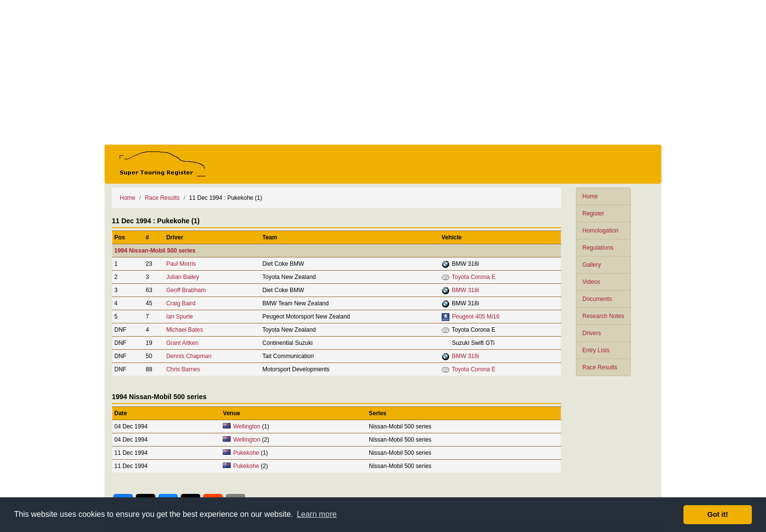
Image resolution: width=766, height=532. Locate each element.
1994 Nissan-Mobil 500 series (155, 251)
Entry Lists (596, 350)
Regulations (598, 248)
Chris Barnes (183, 369)
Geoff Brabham (186, 290)
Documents (597, 299)
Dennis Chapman (189, 356)
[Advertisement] (383, 72)
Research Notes (603, 316)
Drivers (592, 333)
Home (590, 196)
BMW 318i (465, 290)
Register (593, 213)
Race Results (600, 367)
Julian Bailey (182, 277)
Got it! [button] (718, 514)
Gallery (592, 265)
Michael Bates (184, 330)
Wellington (247, 426)
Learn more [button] (317, 514)
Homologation (600, 231)
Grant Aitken (182, 343)
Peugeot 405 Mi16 (476, 317)
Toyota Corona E (474, 277)
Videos (591, 282)
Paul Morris (181, 264)
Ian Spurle (180, 317)
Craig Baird (181, 303)
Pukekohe (246, 453)
